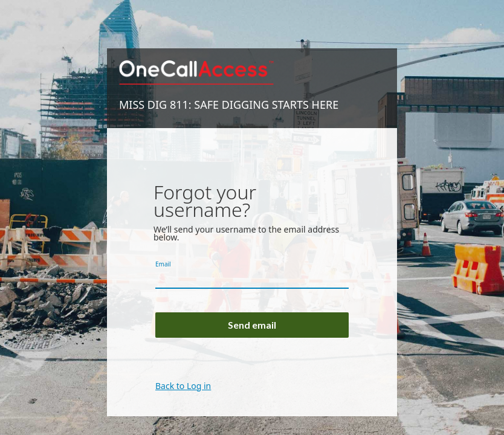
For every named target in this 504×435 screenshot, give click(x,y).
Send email (252, 325)
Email (163, 264)
